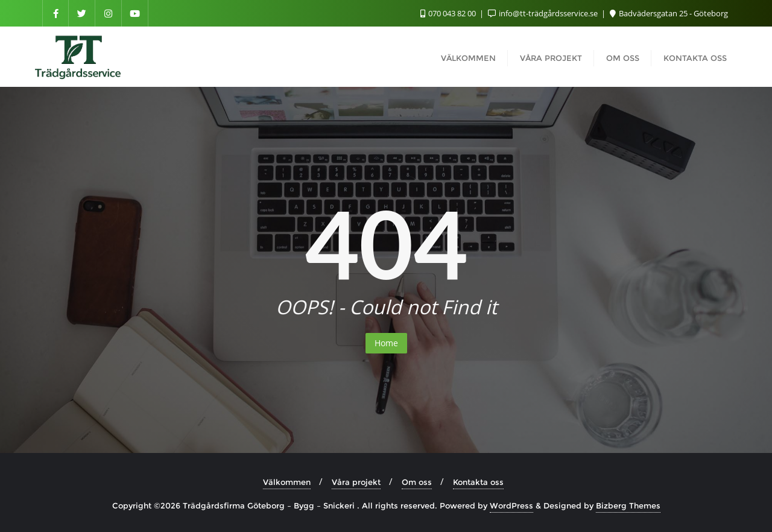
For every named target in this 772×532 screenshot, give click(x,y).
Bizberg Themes (628, 505)
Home (386, 343)
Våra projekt (356, 482)
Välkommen (287, 482)
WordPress (511, 505)
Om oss (417, 482)
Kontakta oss (478, 482)
